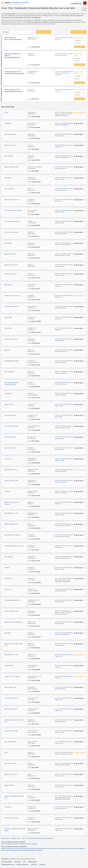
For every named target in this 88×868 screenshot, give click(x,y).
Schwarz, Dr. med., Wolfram (12, 676)
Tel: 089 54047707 (35, 65)
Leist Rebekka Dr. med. (11, 470)
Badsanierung (11, 848)
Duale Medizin (8, 243)
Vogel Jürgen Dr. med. (11, 763)
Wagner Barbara (9, 785)
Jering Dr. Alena (9, 404)
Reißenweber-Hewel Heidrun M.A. (14, 622)
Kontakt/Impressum (7, 862)
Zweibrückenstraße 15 (41, 38)
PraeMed (7, 568)
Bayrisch (33, 848)
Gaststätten (27, 848)
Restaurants (28, 844)
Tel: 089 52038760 (35, 83)
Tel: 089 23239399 (35, 47)
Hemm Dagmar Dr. (10, 372)
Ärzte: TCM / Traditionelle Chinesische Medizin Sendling (64, 438)
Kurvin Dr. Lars (8, 459)
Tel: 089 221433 (34, 99)
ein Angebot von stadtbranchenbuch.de (14, 4)
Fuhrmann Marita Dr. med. (12, 306)
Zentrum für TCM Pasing (11, 818)
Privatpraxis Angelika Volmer (12, 600)
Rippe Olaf (7, 633)
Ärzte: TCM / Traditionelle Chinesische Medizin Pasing (64, 146)
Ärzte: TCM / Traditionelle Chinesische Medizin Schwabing (64, 211)
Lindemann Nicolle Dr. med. (15, 73)
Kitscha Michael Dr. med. (11, 426)
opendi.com (42, 864)
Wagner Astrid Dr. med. (11, 774)
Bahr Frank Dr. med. (10, 145)
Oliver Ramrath (9, 557)
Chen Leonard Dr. (9, 189)
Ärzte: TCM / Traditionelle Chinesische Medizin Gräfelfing (64, 135)
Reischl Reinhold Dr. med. (12, 611)
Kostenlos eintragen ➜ (79, 32)
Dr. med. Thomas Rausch (11, 232)
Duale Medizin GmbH (10, 254)
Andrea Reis (8, 123)
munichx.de (34, 864)
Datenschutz (18, 862)
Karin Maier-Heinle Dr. (10, 415)
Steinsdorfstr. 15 (41, 90)
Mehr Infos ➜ (80, 47)
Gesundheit (8, 844)
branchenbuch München (17, 2)
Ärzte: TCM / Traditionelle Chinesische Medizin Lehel (64, 38)
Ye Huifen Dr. (8, 807)
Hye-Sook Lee (8, 394)
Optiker (76, 848)
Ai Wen (6, 113)
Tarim (6, 753)
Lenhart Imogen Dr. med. (11, 481)
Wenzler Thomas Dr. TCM (15, 91)
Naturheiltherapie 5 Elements (12, 535)
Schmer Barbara (9, 666)
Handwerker (15, 844)
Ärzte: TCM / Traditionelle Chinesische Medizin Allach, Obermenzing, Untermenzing (64, 73)
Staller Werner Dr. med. (11, 698)
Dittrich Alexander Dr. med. (12, 200)
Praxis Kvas (8, 589)
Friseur (22, 848)
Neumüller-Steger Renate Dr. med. (14, 546)
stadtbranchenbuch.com (8, 864)
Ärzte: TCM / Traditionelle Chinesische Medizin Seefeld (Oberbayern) (64, 124)
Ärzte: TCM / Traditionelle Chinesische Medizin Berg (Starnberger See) (64, 157)
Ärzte (3, 844)
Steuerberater (34, 850)
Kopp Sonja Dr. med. (10, 448)
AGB (25, 862)
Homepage (78, 40)
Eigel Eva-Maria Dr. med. (11, 265)
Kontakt (78, 43)
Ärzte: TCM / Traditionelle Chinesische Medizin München (38, 838)
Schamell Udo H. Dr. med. (12, 655)
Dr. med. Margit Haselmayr (12, 221)
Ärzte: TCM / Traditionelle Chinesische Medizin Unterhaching (64, 688)
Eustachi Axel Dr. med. (11, 274)
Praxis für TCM (8, 579)
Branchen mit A (16, 838)
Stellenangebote (32, 862)
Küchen (68, 848)
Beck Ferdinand (9, 156)
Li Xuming (7, 491)
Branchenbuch (5, 838)
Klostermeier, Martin (10, 437)
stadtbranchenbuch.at (23, 864)
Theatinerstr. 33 (41, 55)
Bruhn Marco (8, 178)
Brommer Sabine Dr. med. (12, 167)
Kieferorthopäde (61, 848)
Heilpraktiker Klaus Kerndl (12, 361)
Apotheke (4, 848)
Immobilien (21, 844)
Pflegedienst (82, 848)
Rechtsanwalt (5, 850)
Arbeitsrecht (12, 850)
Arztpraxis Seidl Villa (10, 134)
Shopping (34, 844)
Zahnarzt (40, 850)
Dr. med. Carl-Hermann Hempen (13, 210)
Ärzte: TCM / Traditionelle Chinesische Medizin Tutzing (64, 405)
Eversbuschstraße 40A (41, 72)
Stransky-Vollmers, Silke (11, 731)
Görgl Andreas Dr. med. (11, 339)
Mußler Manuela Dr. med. (11, 524)
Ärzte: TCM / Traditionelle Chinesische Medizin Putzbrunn (64, 449)
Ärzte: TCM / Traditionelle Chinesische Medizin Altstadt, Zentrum (64, 54)
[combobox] (2, 32)
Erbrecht (18, 850)
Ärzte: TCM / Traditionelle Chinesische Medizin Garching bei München (64, 536)
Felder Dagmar (8, 285)
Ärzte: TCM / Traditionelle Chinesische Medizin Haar (64, 503)
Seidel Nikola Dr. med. (11, 687)
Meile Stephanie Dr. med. (11, 513)
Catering (17, 848)
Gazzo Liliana (8, 317)
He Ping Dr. (8, 350)
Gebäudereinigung (41, 848)
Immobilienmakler (52, 848)
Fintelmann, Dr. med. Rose (12, 296)
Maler (72, 848)
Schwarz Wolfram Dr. (15, 39)
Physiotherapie (25, 850)
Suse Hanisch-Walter (10, 742)
